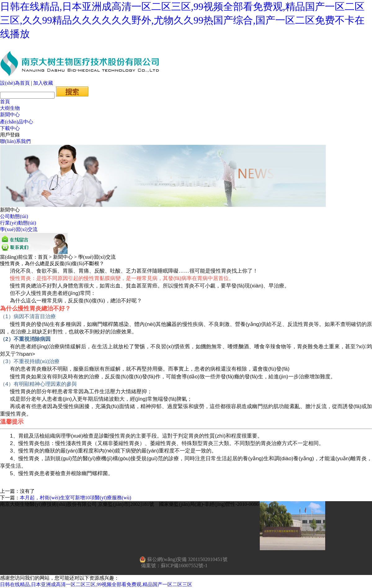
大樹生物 (10, 108)
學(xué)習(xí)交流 (19, 229)
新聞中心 (10, 115)
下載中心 (10, 128)
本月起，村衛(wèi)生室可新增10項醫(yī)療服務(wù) (75, 498)
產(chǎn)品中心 (17, 122)
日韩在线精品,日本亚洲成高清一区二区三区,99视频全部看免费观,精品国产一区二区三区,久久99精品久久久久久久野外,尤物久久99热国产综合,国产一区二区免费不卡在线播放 (182, 20)
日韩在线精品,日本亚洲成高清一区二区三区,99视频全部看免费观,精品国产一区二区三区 (96, 584)
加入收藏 (43, 83)
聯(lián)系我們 (15, 141)
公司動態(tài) (14, 216)
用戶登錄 (10, 135)
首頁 (5, 102)
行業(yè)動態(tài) (18, 223)
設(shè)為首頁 (15, 83)
